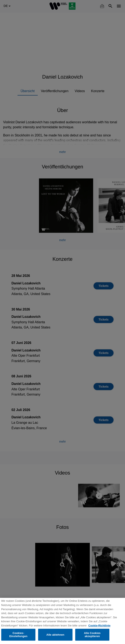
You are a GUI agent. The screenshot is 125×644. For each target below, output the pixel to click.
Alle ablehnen (55, 635)
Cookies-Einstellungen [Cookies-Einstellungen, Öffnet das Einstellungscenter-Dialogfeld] (18, 635)
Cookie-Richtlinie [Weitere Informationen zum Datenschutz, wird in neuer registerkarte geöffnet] (99, 626)
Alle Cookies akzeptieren (92, 635)
